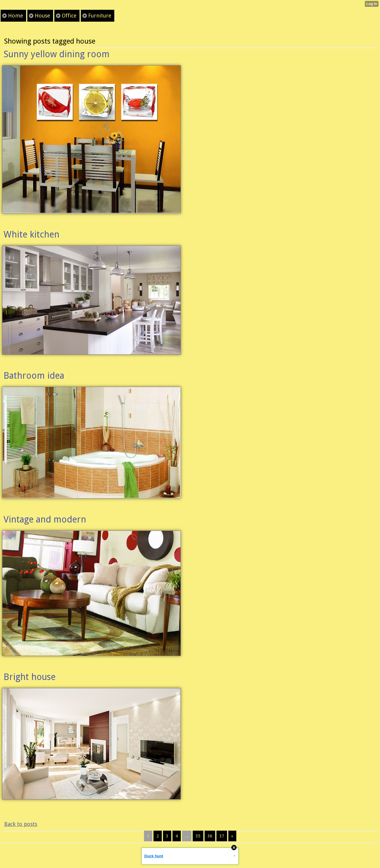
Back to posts (21, 824)
